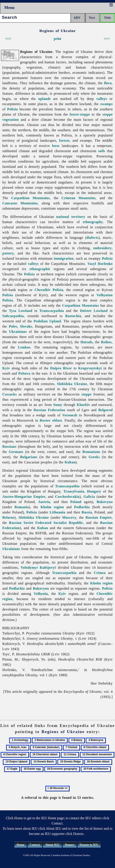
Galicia (89, 497)
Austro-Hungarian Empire (24, 497)
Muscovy (69, 517)
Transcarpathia (51, 311)
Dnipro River (61, 368)
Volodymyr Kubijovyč (38, 568)
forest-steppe (80, 114)
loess (56, 146)
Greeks (94, 457)
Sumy (58, 405)
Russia (87, 512)
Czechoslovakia (67, 497)
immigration (64, 258)
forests (64, 140)
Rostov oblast (51, 420)
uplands (45, 99)
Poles (13, 326)
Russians (9, 447)
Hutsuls (87, 342)
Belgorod (105, 410)
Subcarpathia (13, 316)
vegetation (11, 120)
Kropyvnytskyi (90, 368)
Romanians (91, 452)
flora (108, 83)
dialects (92, 238)
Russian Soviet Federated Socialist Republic (46, 523)
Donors (70, 845)
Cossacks (10, 394)
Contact (35, 845)
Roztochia (73, 316)
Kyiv (6, 368)
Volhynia (41, 594)
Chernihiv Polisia (49, 290)
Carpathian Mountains (30, 198)
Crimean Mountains (79, 198)
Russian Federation (49, 410)
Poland (76, 502)
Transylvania (74, 491)
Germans (16, 452)
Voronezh (70, 415)
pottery (8, 253)
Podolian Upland (47, 321)
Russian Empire (99, 517)
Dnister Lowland (94, 311)
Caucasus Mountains (20, 203)
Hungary (94, 491)
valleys (102, 99)
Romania (22, 507)
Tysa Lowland (21, 311)
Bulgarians (29, 457)
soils (102, 151)
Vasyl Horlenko (100, 264)
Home (21, 845)
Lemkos (24, 347)
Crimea (100, 573)
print (58, 39)
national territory (71, 217)
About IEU (52, 845)
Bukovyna (105, 502)
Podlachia (82, 507)
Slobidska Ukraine (72, 384)
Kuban (70, 462)
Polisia (13, 109)
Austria (44, 502)
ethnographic (40, 269)
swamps (106, 104)
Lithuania (58, 512)
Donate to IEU (89, 845)
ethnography (93, 222)
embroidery (102, 248)
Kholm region (52, 507)
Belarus (9, 517)
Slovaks (26, 326)
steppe (108, 114)
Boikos (106, 342)
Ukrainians (18, 332)
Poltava (24, 373)
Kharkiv (83, 405)
